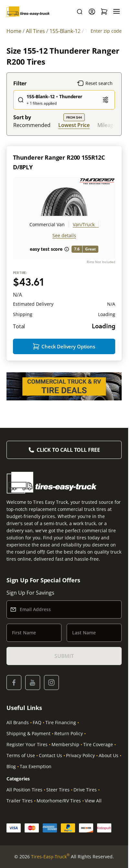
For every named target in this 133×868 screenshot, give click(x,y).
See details (64, 235)
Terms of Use (21, 755)
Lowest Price (74, 125)
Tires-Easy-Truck (50, 857)
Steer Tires (58, 790)
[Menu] (116, 12)
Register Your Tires (27, 744)
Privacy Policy (80, 755)
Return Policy (69, 733)
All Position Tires (24, 790)
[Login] (92, 12)
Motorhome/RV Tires (59, 801)
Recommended (32, 125)
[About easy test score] (67, 249)
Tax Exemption (36, 766)
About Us (109, 755)
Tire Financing (61, 722)
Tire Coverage (98, 744)
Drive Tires (85, 790)
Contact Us (50, 755)
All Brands (18, 722)
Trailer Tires (20, 801)
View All (93, 801)
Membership (65, 744)
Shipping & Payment (28, 733)
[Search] (80, 12)
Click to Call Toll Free (68, 450)
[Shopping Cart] (104, 12)
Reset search (95, 83)
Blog (11, 766)
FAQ (37, 722)
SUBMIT (64, 656)
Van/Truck (84, 224)
